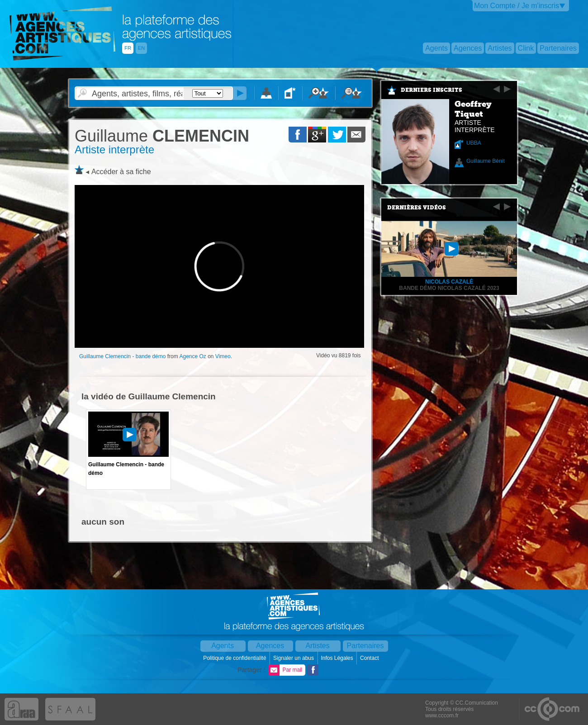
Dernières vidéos (417, 208)
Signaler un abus (294, 658)
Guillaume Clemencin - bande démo (122, 356)
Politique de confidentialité (235, 658)
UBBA (474, 143)
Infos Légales (338, 658)
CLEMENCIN (162, 136)
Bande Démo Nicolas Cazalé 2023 (449, 288)
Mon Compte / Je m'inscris (517, 6)
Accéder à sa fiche (121, 172)
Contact (370, 658)
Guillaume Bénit (486, 161)
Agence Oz (192, 356)
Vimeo (223, 356)
